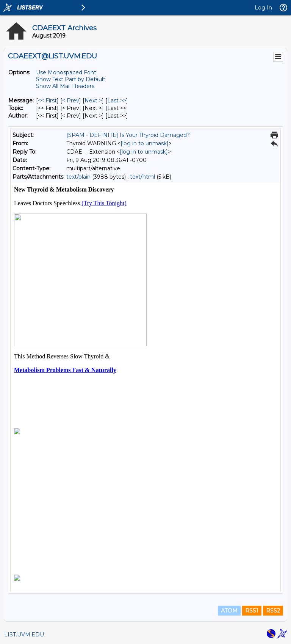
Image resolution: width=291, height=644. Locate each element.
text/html (142, 177)
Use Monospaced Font (66, 72)
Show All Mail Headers (65, 86)
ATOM (229, 611)
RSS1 (252, 611)
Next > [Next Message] (93, 101)
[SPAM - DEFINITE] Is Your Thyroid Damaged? (128, 135)
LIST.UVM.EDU (24, 635)
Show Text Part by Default (71, 79)
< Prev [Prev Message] (71, 101)
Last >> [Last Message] (117, 101)
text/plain (78, 177)
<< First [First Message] (47, 101)
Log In (263, 8)
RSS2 (273, 611)
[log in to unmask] (145, 143)
